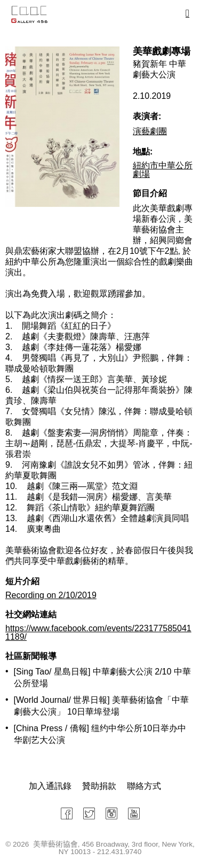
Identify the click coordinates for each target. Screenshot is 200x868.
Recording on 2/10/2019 (51, 595)
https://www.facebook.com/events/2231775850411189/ (98, 633)
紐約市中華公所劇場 (163, 170)
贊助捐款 (99, 786)
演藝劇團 (150, 131)
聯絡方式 (144, 786)
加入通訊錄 (50, 786)
